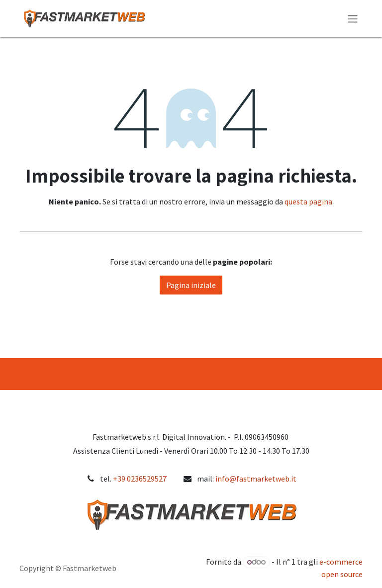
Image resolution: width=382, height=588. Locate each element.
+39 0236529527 (140, 479)
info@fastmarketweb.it (256, 479)
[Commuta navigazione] (353, 18)
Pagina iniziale (191, 285)
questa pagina (308, 201)
